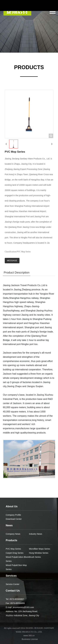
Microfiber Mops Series (39, 549)
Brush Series (35, 557)
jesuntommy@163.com (23, 607)
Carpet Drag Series (15, 553)
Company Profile (13, 515)
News (9, 525)
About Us (12, 506)
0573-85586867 (17, 599)
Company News (13, 534)
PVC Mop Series (13, 549)
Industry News (35, 534)
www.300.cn (29, 636)
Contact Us (13, 591)
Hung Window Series (39, 553)
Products (12, 540)
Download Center (14, 519)
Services (11, 576)
